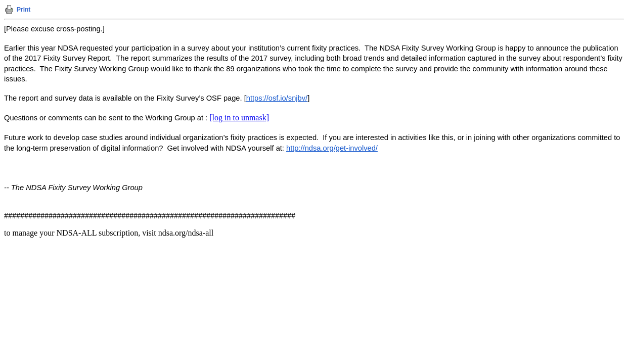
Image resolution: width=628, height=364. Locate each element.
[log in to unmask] (239, 118)
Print (24, 10)
